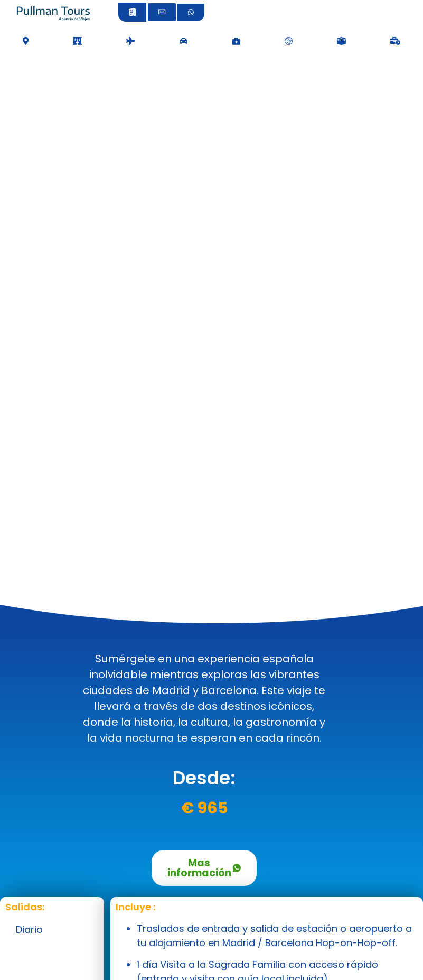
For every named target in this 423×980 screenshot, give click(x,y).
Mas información (204, 868)
